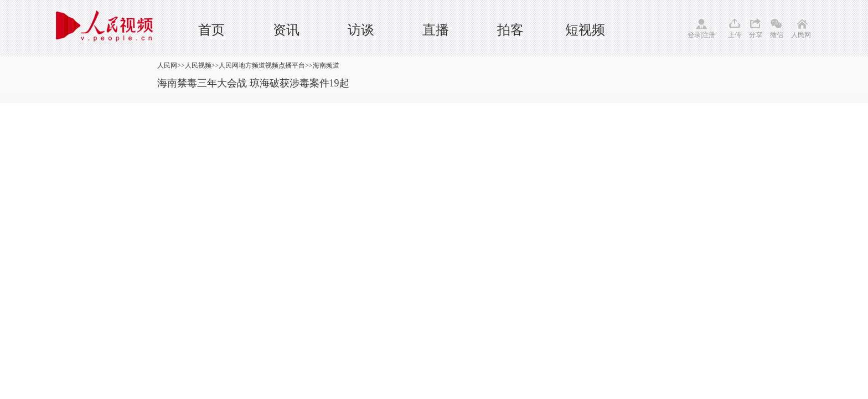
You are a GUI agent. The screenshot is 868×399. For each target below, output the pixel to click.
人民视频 (198, 65)
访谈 (361, 30)
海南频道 (326, 65)
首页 (211, 30)
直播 (436, 30)
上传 (735, 35)
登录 (694, 35)
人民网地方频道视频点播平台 (262, 65)
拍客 (510, 30)
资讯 (286, 30)
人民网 (801, 35)
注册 (709, 35)
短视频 (585, 30)
